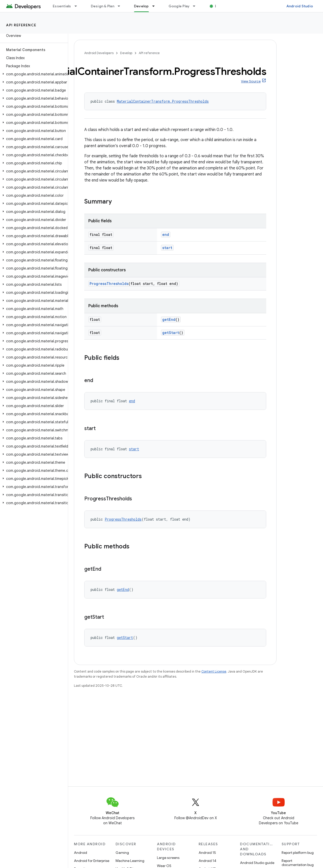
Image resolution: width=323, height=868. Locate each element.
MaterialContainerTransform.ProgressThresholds (163, 101)
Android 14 (207, 861)
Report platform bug (298, 853)
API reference (21, 25)
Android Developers (99, 53)
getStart (171, 333)
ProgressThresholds (109, 284)
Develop (126, 53)
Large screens (168, 858)
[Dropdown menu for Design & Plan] (121, 6)
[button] (33, 74)
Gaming (122, 853)
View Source (251, 81)
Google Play (179, 6)
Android (80, 853)
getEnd (169, 319)
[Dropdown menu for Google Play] (196, 6)
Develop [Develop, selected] (141, 6)
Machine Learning (130, 861)
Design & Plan (103, 6)
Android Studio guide (257, 863)
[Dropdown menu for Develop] (156, 6)
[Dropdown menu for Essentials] (78, 6)
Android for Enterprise (92, 861)
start (167, 248)
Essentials (62, 6)
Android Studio (300, 6)
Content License (214, 671)
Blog (219, 6)
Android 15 (207, 853)
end (166, 235)
